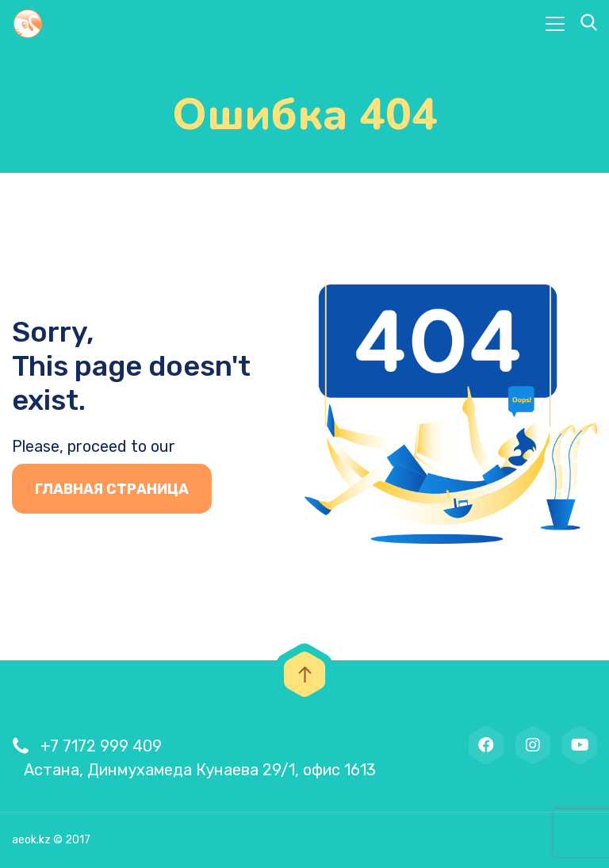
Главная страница (112, 489)
